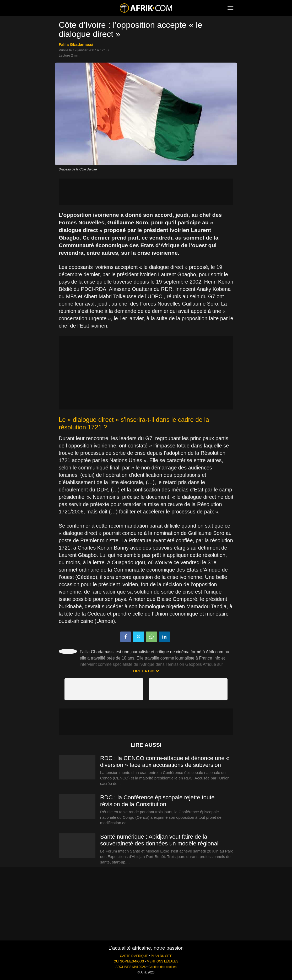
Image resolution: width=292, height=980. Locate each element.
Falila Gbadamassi (76, 44)
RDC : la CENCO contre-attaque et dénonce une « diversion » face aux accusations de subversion (165, 762)
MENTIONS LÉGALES (163, 961)
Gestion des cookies (162, 967)
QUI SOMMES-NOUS (129, 961)
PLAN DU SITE (161, 956)
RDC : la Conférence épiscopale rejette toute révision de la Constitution (157, 801)
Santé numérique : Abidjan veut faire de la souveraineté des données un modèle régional (159, 840)
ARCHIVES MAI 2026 (131, 967)
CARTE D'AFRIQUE (134, 956)
